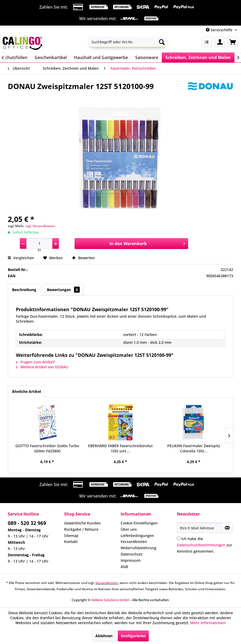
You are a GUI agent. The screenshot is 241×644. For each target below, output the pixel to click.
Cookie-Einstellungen (139, 523)
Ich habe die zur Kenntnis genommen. (205, 545)
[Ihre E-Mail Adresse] (199, 528)
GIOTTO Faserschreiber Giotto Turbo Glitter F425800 (47, 448)
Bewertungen (63, 290)
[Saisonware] (147, 57)
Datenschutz (132, 554)
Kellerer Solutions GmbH (110, 600)
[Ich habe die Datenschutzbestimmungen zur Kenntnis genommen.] (179, 538)
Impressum (131, 560)
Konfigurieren (133, 636)
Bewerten (83, 258)
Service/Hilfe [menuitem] (220, 30)
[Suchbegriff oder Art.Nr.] (128, 42)
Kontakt (71, 542)
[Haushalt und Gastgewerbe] (101, 57)
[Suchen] (162, 42)
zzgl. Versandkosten (40, 226)
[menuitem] (128, 42)
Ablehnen (104, 636)
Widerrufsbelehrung (138, 548)
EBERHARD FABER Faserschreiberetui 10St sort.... (120, 448)
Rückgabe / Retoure (81, 529)
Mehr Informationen (208, 623)
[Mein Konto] (220, 42)
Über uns (129, 529)
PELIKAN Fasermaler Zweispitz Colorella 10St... (194, 448)
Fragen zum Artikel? (36, 362)
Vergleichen (21, 258)
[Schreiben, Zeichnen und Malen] (198, 57)
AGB (124, 567)
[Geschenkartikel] (51, 57)
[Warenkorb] (233, 42)
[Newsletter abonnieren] (227, 528)
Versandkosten (134, 542)
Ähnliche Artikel (26, 391)
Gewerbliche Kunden (82, 523)
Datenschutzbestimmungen (201, 545)
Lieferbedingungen (137, 536)
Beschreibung (24, 290)
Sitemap (71, 536)
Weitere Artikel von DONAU (42, 367)
